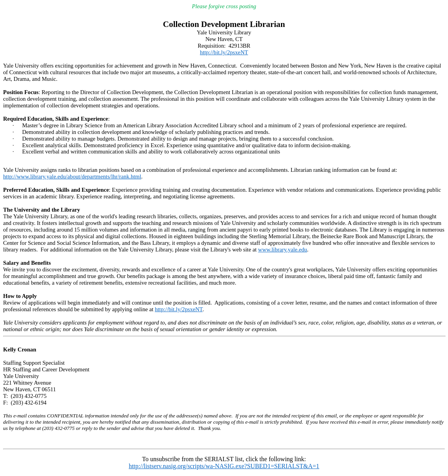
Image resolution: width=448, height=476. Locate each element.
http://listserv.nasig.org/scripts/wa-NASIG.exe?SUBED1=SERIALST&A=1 (224, 466)
